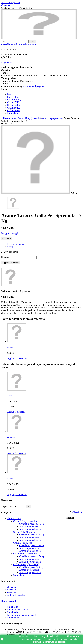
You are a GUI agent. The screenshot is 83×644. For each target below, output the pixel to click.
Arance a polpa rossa (29, 527)
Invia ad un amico (16, 244)
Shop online (13, 97)
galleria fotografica (16, 595)
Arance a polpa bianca (30, 529)
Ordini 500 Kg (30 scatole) (26, 564)
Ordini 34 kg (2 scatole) (25, 543)
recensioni (12, 590)
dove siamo (13, 592)
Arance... (11, 347)
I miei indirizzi (14, 612)
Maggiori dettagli (10, 233)
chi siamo (12, 587)
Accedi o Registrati (11, 2)
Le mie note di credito (18, 610)
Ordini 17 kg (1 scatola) (25, 532)
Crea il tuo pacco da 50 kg (32, 556)
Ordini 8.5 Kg (14, 100)
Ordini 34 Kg (14, 105)
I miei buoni (13, 618)
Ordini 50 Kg (14, 108)
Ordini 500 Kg (14, 110)
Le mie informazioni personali (22, 615)
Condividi (7, 239)
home (10, 94)
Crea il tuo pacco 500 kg (31, 567)
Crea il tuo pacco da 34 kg (32, 545)
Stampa (11, 247)
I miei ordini (13, 607)
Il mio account (9, 601)
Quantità (5, 257)
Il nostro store (14, 518)
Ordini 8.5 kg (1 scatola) (25, 521)
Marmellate (13, 113)
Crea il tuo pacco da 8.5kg (32, 524)
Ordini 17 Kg (14, 102)
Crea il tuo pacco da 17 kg (32, 535)
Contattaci (6, 5)
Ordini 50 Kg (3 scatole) (25, 554)
